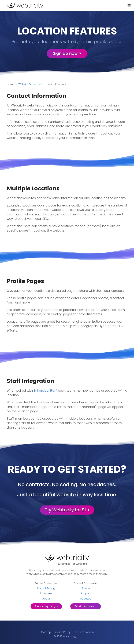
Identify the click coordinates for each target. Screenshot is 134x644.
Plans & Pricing (46, 588)
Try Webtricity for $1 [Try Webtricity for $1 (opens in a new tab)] (67, 510)
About (46, 599)
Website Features (29, 84)
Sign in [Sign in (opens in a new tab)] (86, 588)
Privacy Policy (62, 632)
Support (86, 593)
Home (11, 84)
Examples (46, 593)
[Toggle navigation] (129, 6)
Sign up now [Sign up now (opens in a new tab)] (67, 53)
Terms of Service (83, 632)
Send (86, 606)
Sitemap (46, 632)
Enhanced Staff (45, 391)
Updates (86, 599)
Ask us (46, 606)
